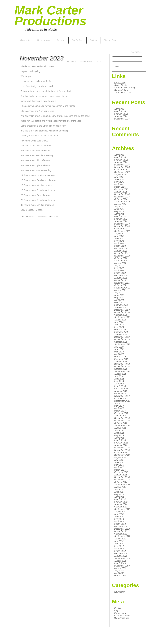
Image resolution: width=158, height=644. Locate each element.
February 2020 (121, 332)
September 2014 (122, 485)
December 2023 (122, 224)
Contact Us (77, 40)
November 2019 (122, 339)
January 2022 (121, 278)
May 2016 (119, 435)
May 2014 (119, 494)
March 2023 (120, 246)
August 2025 (120, 175)
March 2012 (120, 551)
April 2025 (119, 184)
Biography (26, 40)
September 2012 (122, 536)
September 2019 (122, 344)
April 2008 (119, 573)
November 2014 (122, 480)
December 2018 (122, 364)
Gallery (93, 40)
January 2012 (121, 556)
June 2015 (119, 462)
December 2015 (122, 448)
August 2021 (120, 290)
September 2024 (122, 202)
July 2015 (119, 460)
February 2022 (121, 275)
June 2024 (119, 209)
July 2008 (119, 571)
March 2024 (120, 216)
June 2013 (119, 517)
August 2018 (120, 374)
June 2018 (119, 379)
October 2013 (121, 507)
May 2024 (119, 211)
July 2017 (119, 403)
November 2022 (122, 256)
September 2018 (122, 371)
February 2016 (121, 443)
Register (118, 608)
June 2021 (119, 295)
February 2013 (121, 526)
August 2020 (120, 320)
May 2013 (119, 519)
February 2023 (121, 248)
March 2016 (120, 440)
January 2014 (121, 504)
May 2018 (119, 381)
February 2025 (121, 189)
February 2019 (121, 359)
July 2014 (119, 489)
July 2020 (119, 322)
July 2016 (119, 430)
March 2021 (120, 302)
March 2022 (120, 273)
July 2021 (119, 293)
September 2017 (122, 401)
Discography (44, 40)
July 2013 (119, 514)
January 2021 (121, 307)
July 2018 (119, 376)
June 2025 (119, 179)
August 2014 (120, 487)
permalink (55, 216)
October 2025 (121, 170)
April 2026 (119, 109)
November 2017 (122, 396)
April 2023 (119, 243)
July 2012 (119, 541)
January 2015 (121, 475)
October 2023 (121, 229)
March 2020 (120, 330)
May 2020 (119, 327)
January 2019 (121, 362)
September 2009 (122, 558)
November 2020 (122, 312)
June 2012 (119, 544)
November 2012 (122, 531)
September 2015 (122, 455)
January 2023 (121, 251)
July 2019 (119, 347)
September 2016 (122, 425)
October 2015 (121, 453)
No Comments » (44, 216)
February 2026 (121, 114)
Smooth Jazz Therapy (125, 88)
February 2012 (121, 553)
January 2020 (121, 334)
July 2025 (119, 177)
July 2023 (119, 236)
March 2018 (120, 386)
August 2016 (120, 428)
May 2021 (119, 298)
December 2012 (122, 529)
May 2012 (119, 546)
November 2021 (122, 283)
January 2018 (121, 391)
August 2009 (120, 561)
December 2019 (122, 337)
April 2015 (119, 467)
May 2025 (119, 182)
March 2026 (120, 111)
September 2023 (122, 231)
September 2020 (122, 317)
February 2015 (121, 472)
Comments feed (122, 616)
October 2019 (121, 342)
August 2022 (120, 263)
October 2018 (121, 369)
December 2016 (122, 418)
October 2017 (121, 398)
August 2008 (120, 568)
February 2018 (121, 389)
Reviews (61, 40)
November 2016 (122, 421)
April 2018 (119, 384)
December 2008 (122, 566)
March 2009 (120, 563)
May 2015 (119, 465)
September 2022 (122, 261)
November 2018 (122, 366)
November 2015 (122, 450)
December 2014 (122, 477)
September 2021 (122, 288)
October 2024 (121, 199)
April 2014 (119, 497)
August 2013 (120, 512)
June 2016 (119, 433)
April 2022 (119, 270)
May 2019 (119, 352)
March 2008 (120, 576)
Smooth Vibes (121, 90)
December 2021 (122, 280)
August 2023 (120, 234)
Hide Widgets (136, 52)
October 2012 (121, 534)
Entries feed (120, 613)
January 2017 (121, 416)
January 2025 (121, 192)
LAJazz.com (120, 83)
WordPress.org (122, 618)
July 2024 (119, 207)
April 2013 (119, 521)
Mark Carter (79, 61)
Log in (117, 611)
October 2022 (121, 258)
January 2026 (121, 116)
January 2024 (121, 221)
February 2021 (121, 305)
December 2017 (122, 394)
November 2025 (122, 167)
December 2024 (122, 194)
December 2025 (122, 119)
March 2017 (120, 411)
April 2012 (119, 549)
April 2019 (119, 354)
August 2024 (120, 204)
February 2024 (121, 219)
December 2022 (122, 253)
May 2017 (119, 406)
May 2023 (119, 241)
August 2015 (120, 457)
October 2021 (121, 285)
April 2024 (119, 214)
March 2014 (120, 499)
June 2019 (119, 349)
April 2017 (119, 408)
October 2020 (121, 315)
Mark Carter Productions (51, 16)
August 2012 (120, 539)
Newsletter (119, 592)
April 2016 (119, 438)
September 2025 (122, 172)
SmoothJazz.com (123, 93)
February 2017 (121, 413)
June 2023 (119, 239)
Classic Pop (110, 40)
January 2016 (121, 445)
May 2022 (119, 268)
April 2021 (119, 300)
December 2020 (122, 310)
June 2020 (119, 325)
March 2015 (120, 470)
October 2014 (121, 482)
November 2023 (122, 226)
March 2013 (120, 524)
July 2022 (119, 266)
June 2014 (119, 492)
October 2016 (121, 423)
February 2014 (121, 502)
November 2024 (122, 197)
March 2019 (120, 357)
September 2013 (122, 509)
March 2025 (120, 187)
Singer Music (121, 85)
